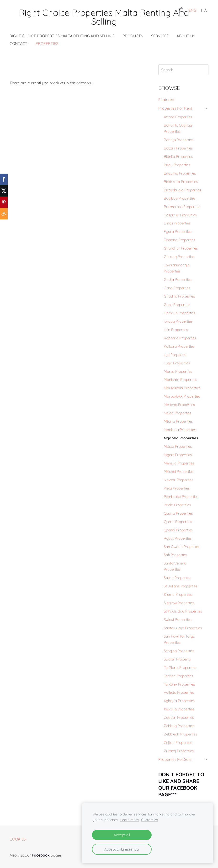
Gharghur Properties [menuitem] (181, 248)
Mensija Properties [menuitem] (179, 463)
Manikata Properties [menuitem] (180, 380)
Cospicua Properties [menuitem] (180, 215)
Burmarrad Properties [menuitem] (182, 207)
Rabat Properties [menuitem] (178, 538)
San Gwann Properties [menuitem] (182, 547)
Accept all (122, 835)
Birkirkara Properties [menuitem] (181, 182)
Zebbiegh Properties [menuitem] (180, 734)
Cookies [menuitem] (18, 839)
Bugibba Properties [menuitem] (180, 198)
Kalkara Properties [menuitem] (179, 346)
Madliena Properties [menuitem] (180, 430)
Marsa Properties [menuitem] (178, 371)
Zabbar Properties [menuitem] (179, 717)
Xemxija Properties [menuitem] (179, 709)
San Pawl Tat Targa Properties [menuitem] (179, 639)
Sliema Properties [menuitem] (178, 594)
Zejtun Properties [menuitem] (178, 743)
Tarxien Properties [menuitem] (178, 676)
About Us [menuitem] (186, 36)
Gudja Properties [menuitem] (178, 280)
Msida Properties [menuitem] (178, 413)
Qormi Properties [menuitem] (178, 522)
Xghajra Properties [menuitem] (179, 701)
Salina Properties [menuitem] (178, 578)
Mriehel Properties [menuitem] (179, 471)
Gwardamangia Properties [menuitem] (177, 268)
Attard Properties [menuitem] (178, 117)
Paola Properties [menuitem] (177, 505)
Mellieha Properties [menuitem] (179, 405)
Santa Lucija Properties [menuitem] (183, 628)
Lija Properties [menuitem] (175, 355)
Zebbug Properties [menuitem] (179, 726)
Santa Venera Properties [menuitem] (175, 566)
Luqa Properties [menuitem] (177, 363)
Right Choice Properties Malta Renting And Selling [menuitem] (62, 36)
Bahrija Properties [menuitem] (179, 140)
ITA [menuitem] (204, 10)
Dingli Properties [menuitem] (177, 223)
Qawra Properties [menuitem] (178, 513)
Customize (149, 820)
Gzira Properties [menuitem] (177, 288)
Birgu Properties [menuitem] (177, 165)
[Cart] (181, 10)
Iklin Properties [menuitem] (176, 330)
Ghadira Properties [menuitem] (179, 296)
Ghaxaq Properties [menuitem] (179, 257)
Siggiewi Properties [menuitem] (179, 603)
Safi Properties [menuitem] (176, 555)
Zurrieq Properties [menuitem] (179, 751)
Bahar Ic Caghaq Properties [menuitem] (178, 128)
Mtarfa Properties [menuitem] (178, 421)
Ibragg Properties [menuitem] (178, 321)
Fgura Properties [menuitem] (178, 232)
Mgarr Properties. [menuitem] (178, 455)
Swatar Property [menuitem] (177, 659)
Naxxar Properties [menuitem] (178, 480)
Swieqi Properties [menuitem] (178, 620)
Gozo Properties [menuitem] (177, 305)
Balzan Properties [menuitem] (178, 148)
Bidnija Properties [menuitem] (178, 157)
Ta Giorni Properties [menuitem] (180, 668)
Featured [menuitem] (166, 100)
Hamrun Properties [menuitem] (180, 313)
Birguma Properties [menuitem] (180, 173)
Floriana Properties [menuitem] (179, 240)
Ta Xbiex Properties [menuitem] (179, 684)
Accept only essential (122, 849)
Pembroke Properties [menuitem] (181, 497)
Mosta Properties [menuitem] (178, 446)
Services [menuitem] (160, 36)
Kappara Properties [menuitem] (180, 338)
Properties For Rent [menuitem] (175, 108)
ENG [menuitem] (192, 10)
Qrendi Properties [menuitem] (178, 530)
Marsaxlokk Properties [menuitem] (182, 396)
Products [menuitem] (133, 36)
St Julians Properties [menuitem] (181, 586)
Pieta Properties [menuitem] (177, 488)
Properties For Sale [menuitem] (175, 759)
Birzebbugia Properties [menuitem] (182, 190)
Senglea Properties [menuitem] (179, 651)
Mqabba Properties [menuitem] (181, 438)
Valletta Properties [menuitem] (179, 692)
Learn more (130, 820)
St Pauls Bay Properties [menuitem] (183, 611)
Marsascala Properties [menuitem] (182, 388)
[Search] (183, 70)
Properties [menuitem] (47, 43)
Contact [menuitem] (19, 43)
